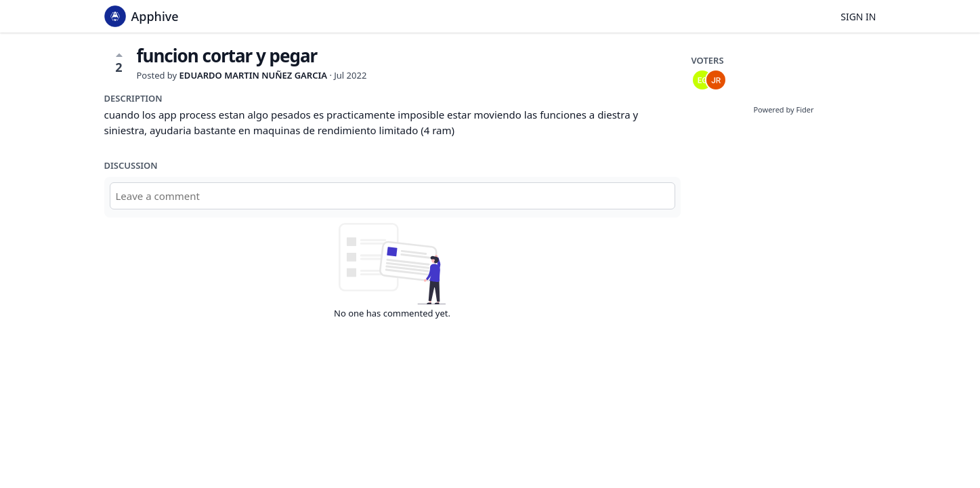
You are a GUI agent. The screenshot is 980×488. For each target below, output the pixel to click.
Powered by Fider (783, 109)
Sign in (858, 17)
